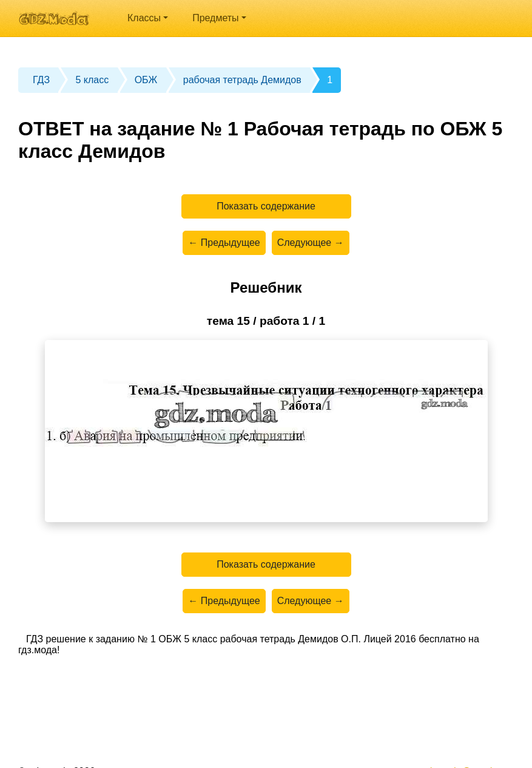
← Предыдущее (224, 243)
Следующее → (311, 243)
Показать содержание (266, 206)
